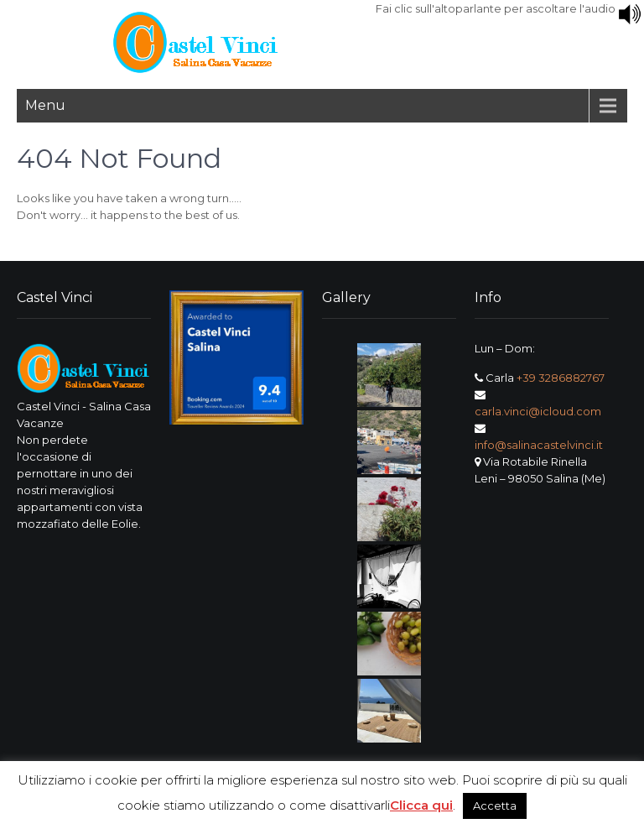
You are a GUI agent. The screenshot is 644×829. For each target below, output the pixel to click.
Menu (45, 105)
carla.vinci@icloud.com (538, 411)
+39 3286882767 (561, 378)
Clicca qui (421, 805)
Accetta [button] (495, 806)
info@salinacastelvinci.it (539, 445)
